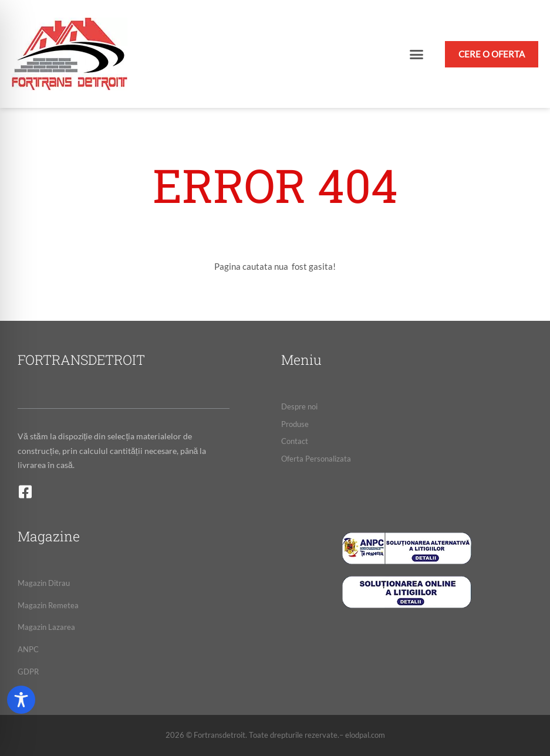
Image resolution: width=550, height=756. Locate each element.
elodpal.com (365, 735)
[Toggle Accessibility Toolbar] (21, 700)
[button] (417, 54)
